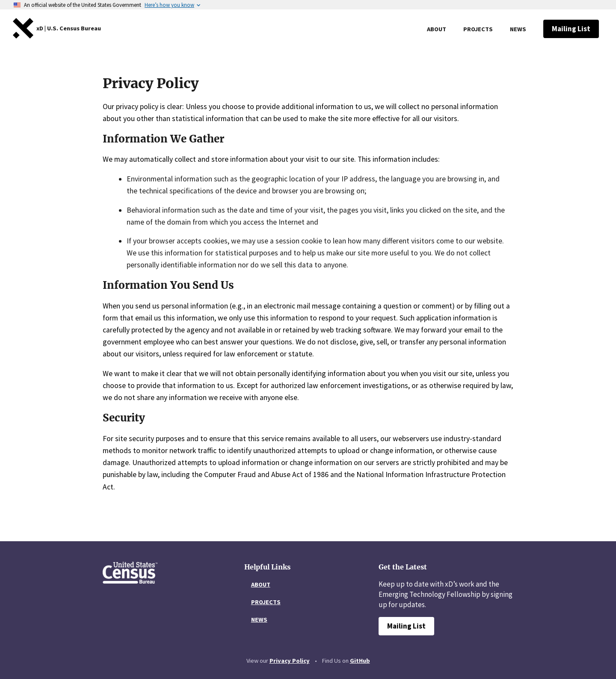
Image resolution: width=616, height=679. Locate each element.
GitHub (360, 661)
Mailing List (575, 29)
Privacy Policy (290, 661)
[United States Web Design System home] (69, 28)
